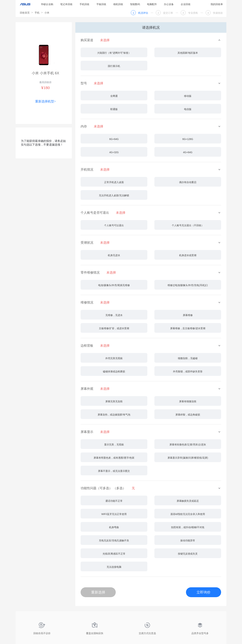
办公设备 (169, 4)
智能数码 (135, 4)
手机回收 (84, 4)
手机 (37, 13)
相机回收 (118, 4)
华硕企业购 (47, 4)
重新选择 (98, 592)
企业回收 (186, 4)
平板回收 (101, 4)
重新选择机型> (45, 101)
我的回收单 (217, 4)
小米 (47, 13)
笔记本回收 (66, 4)
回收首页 (25, 13)
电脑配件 (152, 4)
